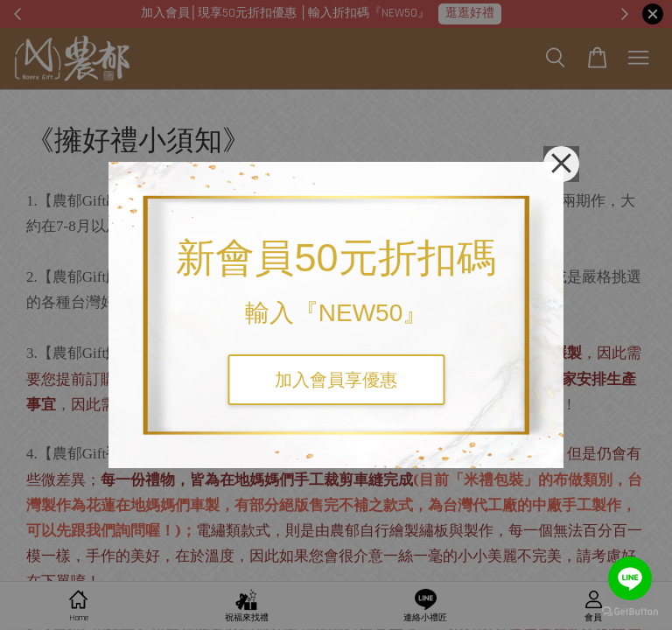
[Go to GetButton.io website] (630, 612)
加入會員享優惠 (336, 380)
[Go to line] (630, 578)
